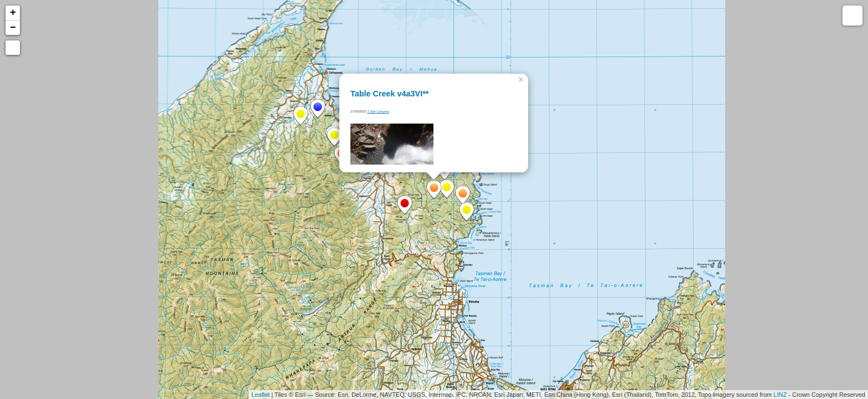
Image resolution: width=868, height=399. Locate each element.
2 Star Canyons (378, 111)
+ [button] (13, 13)
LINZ (780, 395)
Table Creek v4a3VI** (389, 94)
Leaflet (260, 395)
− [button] (13, 28)
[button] (13, 48)
